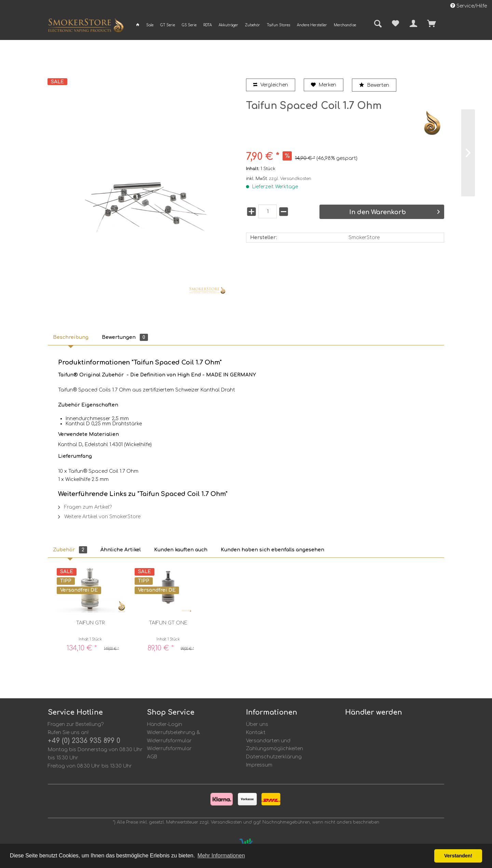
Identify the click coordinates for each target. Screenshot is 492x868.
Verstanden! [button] (458, 856)
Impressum (259, 765)
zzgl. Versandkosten (290, 179)
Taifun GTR (90, 623)
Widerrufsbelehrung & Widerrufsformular (174, 737)
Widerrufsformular (169, 749)
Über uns (257, 724)
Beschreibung (71, 337)
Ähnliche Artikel (121, 550)
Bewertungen (125, 337)
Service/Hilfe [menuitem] (469, 6)
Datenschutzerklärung (274, 757)
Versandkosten (226, 822)
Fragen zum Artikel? (85, 507)
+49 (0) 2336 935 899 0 (84, 741)
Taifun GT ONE (168, 623)
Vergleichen (271, 85)
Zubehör (70, 550)
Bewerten (374, 85)
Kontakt (256, 733)
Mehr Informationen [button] (221, 856)
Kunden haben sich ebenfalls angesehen (272, 550)
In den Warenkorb (394, 212)
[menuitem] (138, 25)
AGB (152, 757)
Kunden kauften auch (181, 550)
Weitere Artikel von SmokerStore (99, 517)
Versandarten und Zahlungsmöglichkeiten (275, 745)
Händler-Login (165, 724)
